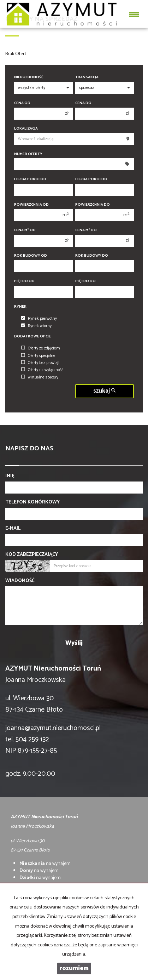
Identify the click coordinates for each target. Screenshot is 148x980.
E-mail (13, 529)
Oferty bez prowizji (40, 363)
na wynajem (45, 864)
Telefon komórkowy (32, 502)
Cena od (22, 103)
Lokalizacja (26, 129)
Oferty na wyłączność (42, 370)
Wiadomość (20, 581)
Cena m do (86, 230)
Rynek (20, 307)
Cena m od (25, 230)
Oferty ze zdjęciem (41, 348)
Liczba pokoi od (30, 179)
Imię (10, 476)
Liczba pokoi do (91, 179)
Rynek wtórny (36, 326)
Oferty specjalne (38, 356)
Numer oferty (28, 154)
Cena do (83, 103)
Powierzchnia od (31, 205)
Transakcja (87, 77)
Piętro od (24, 281)
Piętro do (85, 281)
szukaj (104, 391)
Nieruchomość (29, 77)
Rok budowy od (31, 256)
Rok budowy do (92, 256)
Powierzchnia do (93, 205)
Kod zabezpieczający (32, 555)
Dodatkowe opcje (32, 337)
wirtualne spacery (40, 377)
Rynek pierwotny (39, 319)
